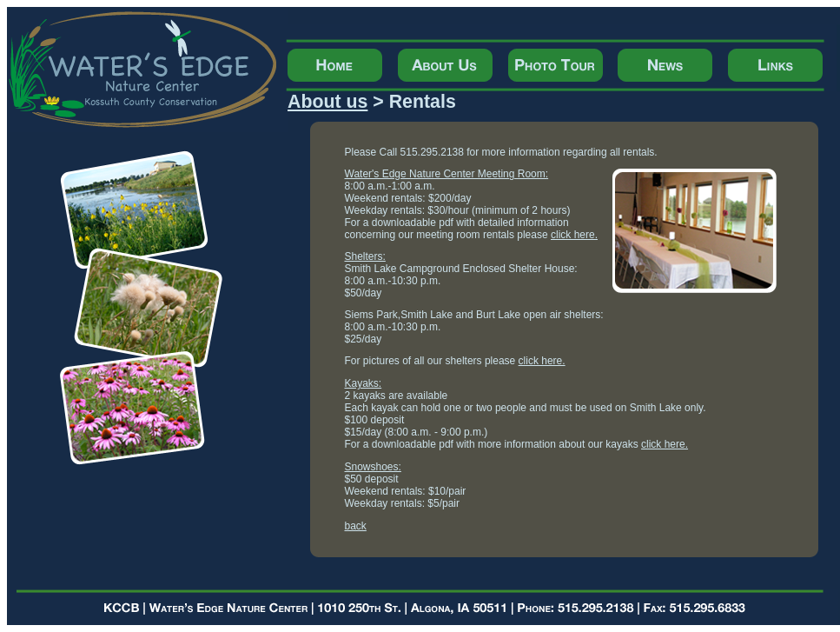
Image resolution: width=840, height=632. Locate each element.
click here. (574, 235)
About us (327, 102)
